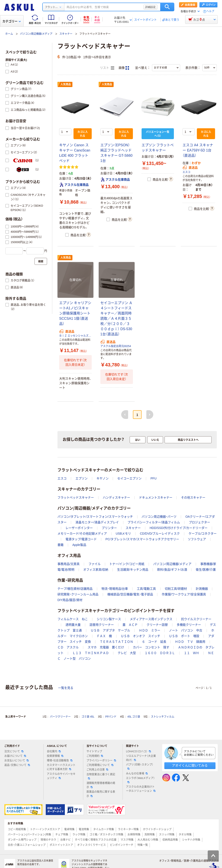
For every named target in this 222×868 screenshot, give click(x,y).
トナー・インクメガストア (45, 829)
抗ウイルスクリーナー (196, 619)
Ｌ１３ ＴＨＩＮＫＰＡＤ (91, 653)
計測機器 (202, 589)
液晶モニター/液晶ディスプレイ (97, 522)
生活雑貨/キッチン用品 (133, 570)
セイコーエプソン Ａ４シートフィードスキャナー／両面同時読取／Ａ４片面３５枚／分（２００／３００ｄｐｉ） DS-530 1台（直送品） (116, 319)
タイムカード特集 (104, 829)
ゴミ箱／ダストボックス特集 (106, 835)
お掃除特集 (134, 835)
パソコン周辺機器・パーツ (159, 517)
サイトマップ (94, 751)
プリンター (109, 528)
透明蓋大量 (73, 625)
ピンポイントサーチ (122, 845)
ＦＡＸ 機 (104, 636)
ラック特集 (79, 835)
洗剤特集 (150, 835)
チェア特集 (62, 835)
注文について (14, 751)
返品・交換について (17, 765)
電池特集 (84, 829)
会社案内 (54, 751)
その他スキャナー (193, 497)
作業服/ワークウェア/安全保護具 (184, 594)
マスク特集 (127, 840)
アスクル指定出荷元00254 (116, 346)
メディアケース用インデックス (151, 619)
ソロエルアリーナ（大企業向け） (141, 758)
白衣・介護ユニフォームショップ (27, 845)
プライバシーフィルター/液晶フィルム (154, 522)
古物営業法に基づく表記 (101, 776)
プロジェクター (199, 522)
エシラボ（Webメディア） (140, 780)
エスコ (186, 172)
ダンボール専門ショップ (22, 840)
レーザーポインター (79, 528)
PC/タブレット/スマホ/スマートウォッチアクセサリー (142, 539)
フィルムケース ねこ (73, 619)
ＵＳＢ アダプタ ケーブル (110, 630)
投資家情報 (55, 756)
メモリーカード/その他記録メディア (82, 534)
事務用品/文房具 (69, 564)
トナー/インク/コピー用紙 (127, 564)
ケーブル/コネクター (203, 534)
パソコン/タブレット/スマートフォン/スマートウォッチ (95, 517)
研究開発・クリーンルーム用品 (78, 594)
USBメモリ (123, 534)
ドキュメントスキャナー (156, 497)
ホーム (9, 34)
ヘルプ (210, 11)
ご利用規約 (95, 756)
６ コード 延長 (154, 642)
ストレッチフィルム (163, 717)
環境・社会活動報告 (60, 761)
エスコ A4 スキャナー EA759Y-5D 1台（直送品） (198, 150)
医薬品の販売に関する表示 (101, 794)
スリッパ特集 (167, 835)
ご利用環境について (100, 765)
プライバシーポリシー (101, 761)
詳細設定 (150, 7)
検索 (167, 7)
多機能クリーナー (189, 625)
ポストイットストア (61, 845)
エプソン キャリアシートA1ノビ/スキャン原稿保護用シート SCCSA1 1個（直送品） (75, 313)
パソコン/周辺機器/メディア (36, 34)
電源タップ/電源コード (81, 539)
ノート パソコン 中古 (186, 630)
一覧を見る (66, 688)
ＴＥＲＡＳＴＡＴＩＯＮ (116, 642)
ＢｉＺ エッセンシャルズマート (75, 336)
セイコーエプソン (129, 478)
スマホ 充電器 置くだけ (106, 647)
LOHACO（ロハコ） (138, 751)
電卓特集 (69, 829)
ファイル (95, 564)
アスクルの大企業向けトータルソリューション (141, 789)
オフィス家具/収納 (96, 570)
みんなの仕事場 (137, 774)
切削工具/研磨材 (176, 589)
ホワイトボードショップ (157, 829)
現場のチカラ (48, 840)
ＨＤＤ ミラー (150, 630)
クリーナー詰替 (157, 625)
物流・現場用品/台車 (115, 589)
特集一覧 (143, 845)
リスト (107, 68)
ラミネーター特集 (128, 829)
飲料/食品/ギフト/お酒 (172, 570)
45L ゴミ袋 (134, 717)
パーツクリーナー (60, 717)
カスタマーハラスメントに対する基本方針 (61, 767)
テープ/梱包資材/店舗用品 (75, 589)
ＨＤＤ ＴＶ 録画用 (190, 642)
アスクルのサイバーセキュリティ (61, 776)
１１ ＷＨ (191, 653)
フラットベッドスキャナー (76, 497)
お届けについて (15, 756)
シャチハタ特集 (191, 840)
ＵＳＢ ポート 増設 (184, 636)
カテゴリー (12, 21)
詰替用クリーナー (102, 625)
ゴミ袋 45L (88, 717)
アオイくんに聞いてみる (190, 765)
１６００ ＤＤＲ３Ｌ (160, 653)
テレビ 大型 (127, 653)
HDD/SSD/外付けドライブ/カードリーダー (179, 528)
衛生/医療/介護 (206, 570)
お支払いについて (16, 761)
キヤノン (103, 478)
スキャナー (66, 34)
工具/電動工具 (146, 589)
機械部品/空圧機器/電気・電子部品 (130, 594)
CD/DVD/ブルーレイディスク (160, 534)
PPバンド (111, 717)
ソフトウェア (197, 539)
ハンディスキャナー (116, 497)
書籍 (60, 545)
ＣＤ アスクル (68, 647)
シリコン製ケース (109, 619)
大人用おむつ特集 (148, 840)
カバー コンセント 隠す (151, 647)
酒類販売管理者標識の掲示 (101, 785)
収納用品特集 (170, 840)
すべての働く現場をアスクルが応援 (96, 840)
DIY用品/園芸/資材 (70, 600)
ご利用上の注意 (97, 770)
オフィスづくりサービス (91, 845)
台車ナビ (65, 840)
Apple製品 (79, 545)
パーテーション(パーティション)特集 (29, 835)
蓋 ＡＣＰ (130, 625)
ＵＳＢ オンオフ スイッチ (140, 636)
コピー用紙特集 (17, 829)
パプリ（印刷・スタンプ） (140, 766)
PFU (153, 478)
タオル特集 (185, 835)
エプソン (82, 478)
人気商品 (66, 84)
